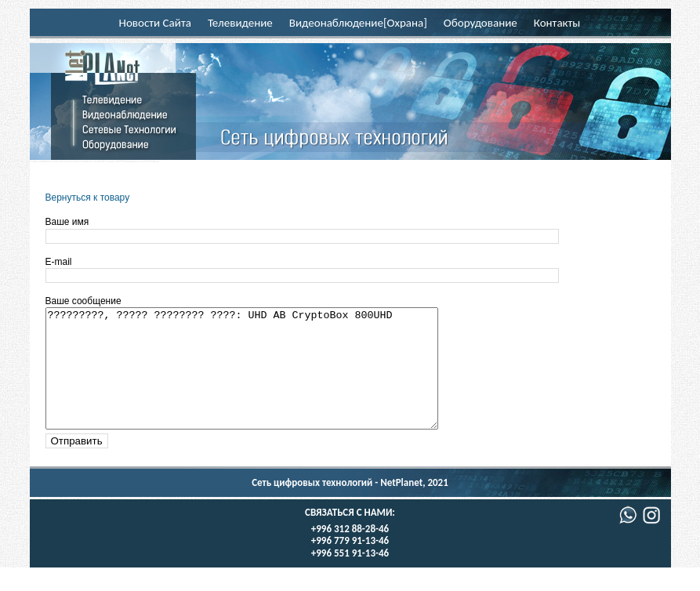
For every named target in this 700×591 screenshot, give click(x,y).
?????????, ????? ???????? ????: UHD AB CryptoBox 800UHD (265, 380)
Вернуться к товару (88, 198)
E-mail (59, 262)
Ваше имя (67, 222)
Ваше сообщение (83, 301)
